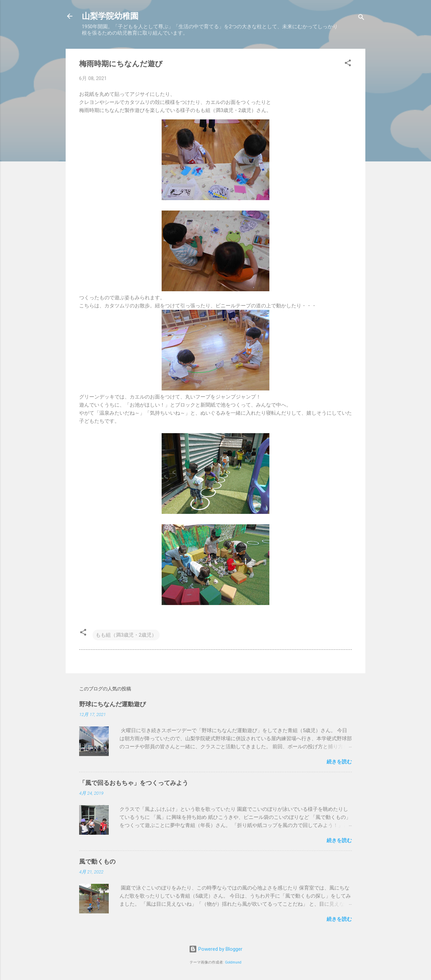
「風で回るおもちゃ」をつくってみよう (134, 783)
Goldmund (233, 962)
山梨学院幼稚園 (110, 16)
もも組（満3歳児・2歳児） (126, 635)
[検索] (361, 18)
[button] (348, 64)
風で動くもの (97, 861)
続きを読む (339, 762)
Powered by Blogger (216, 949)
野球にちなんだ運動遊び (112, 704)
